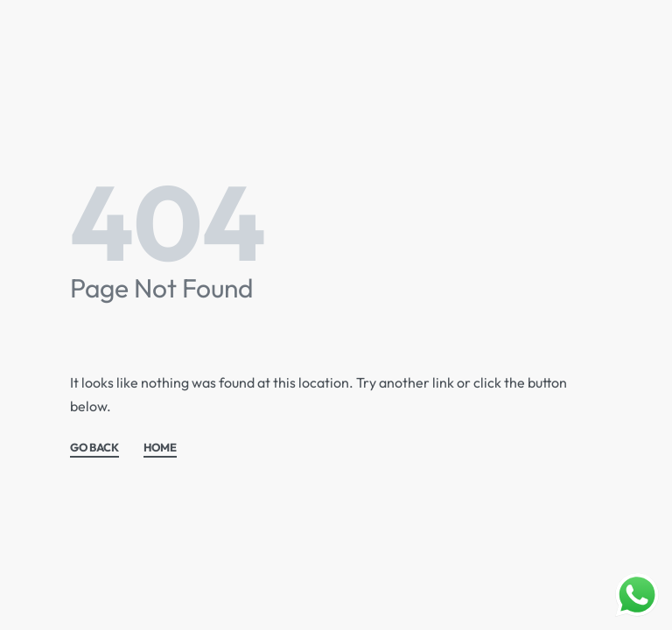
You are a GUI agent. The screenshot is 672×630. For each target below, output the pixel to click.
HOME (160, 448)
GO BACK (94, 448)
